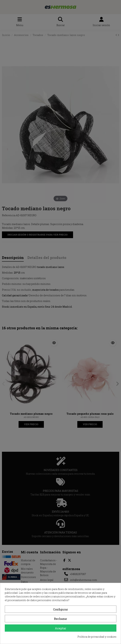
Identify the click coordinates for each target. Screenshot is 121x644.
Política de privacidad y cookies (97, 637)
